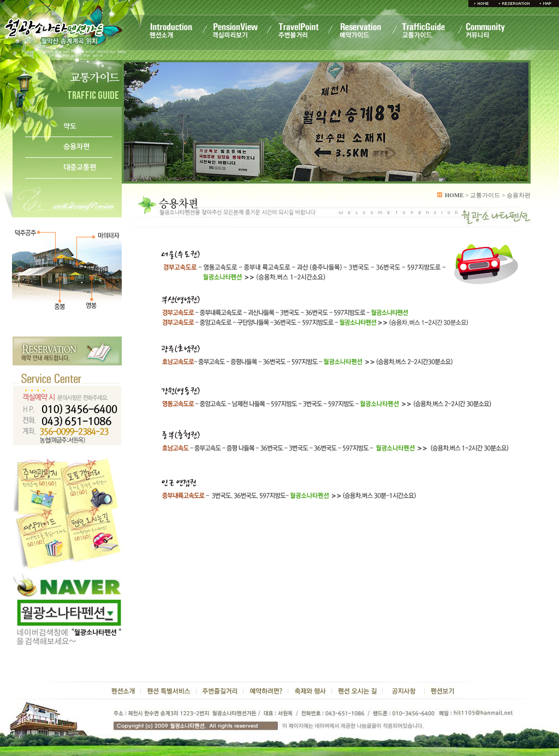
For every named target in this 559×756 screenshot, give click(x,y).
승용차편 (76, 147)
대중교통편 (80, 167)
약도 (70, 126)
